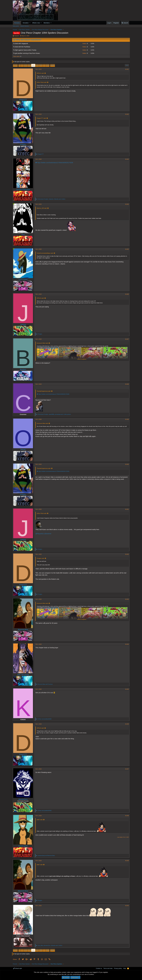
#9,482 (126, 114)
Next (52, 65)
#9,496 (126, 724)
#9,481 (126, 69)
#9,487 (126, 339)
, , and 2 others (51, 945)
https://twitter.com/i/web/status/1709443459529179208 (55, 163)
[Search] (125, 23)
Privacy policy (118, 968)
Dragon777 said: (42, 118)
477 (41, 65)
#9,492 (126, 554)
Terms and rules (108, 968)
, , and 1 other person (55, 414)
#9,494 (126, 644)
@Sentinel (48, 534)
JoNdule (24, 324)
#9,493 (126, 599)
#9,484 (126, 204)
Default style (18, 968)
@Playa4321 (40, 534)
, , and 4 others (52, 199)
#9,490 (126, 464)
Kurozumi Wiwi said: (43, 343)
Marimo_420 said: (42, 208)
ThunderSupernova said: (44, 391)
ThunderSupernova (24, 189)
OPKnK (24, 450)
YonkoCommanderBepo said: (46, 253)
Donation (26, 23)
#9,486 (126, 294)
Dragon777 (24, 100)
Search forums (25, 26)
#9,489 (126, 419)
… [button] (22, 65)
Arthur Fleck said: (42, 82)
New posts (16, 26)
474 (29, 65)
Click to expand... (82, 359)
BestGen (24, 369)
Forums (17, 23)
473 (26, 65)
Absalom (17, 36)
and (46, 684)
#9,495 (126, 689)
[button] (30, 23)
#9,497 (126, 769)
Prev (16, 65)
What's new (36, 23)
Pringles (24, 144)
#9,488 (126, 384)
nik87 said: (40, 820)
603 (48, 65)
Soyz (24, 234)
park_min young (24, 674)
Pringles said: (41, 558)
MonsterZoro (24, 799)
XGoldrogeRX (24, 846)
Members (47, 23)
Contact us (99, 968)
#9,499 (126, 861)
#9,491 (126, 509)
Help (125, 968)
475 (33, 65)
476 (37, 65)
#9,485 (126, 249)
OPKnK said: (41, 73)
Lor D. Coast (24, 279)
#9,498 (126, 816)
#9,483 (126, 159)
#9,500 (126, 906)
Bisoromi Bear (24, 629)
